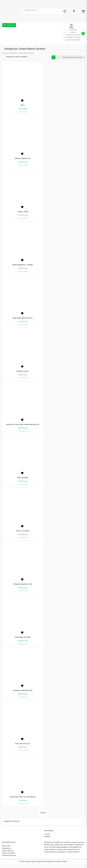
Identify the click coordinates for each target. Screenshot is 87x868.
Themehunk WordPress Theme (56, 861)
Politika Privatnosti (9, 855)
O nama (47, 834)
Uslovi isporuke (8, 850)
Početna (5, 53)
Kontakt (47, 836)
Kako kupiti (6, 845)
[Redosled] (73, 57)
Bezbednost (7, 848)
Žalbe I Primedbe (8, 852)
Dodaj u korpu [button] (24, 111)
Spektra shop (30, 861)
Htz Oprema (13, 53)
